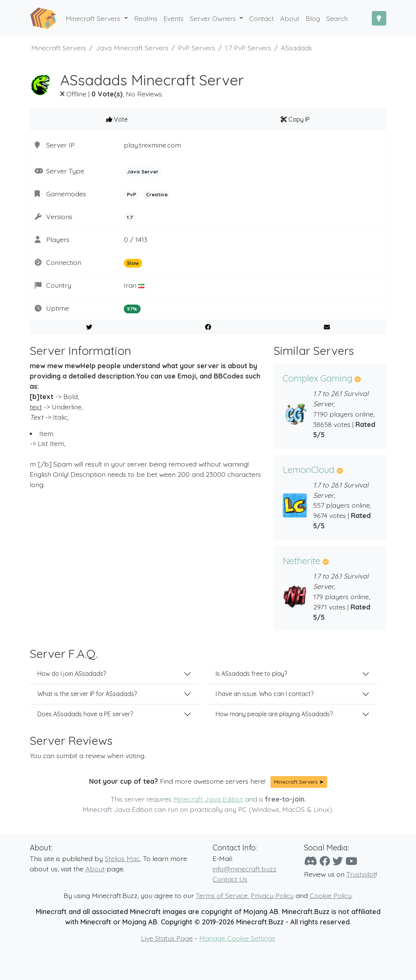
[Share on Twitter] (89, 327)
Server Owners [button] (214, 18)
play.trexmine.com (152, 145)
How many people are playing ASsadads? (274, 714)
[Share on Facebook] (208, 327)
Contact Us (230, 879)
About (95, 869)
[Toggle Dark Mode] (379, 18)
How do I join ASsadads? (72, 674)
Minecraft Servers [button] (94, 18)
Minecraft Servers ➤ (299, 782)
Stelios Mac (122, 858)
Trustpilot (361, 874)
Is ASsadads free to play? (251, 674)
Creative (157, 194)
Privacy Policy (272, 895)
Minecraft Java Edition (208, 799)
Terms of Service (222, 895)
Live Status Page (167, 938)
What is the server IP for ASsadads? (87, 694)
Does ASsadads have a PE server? (85, 714)
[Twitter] (338, 861)
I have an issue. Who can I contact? (265, 694)
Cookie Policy (331, 895)
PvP (131, 194)
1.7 (130, 217)
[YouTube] (351, 861)
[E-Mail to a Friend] (327, 327)
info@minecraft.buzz (245, 869)
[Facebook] (325, 861)
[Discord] (310, 861)
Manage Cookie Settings (237, 938)
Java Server (143, 172)
